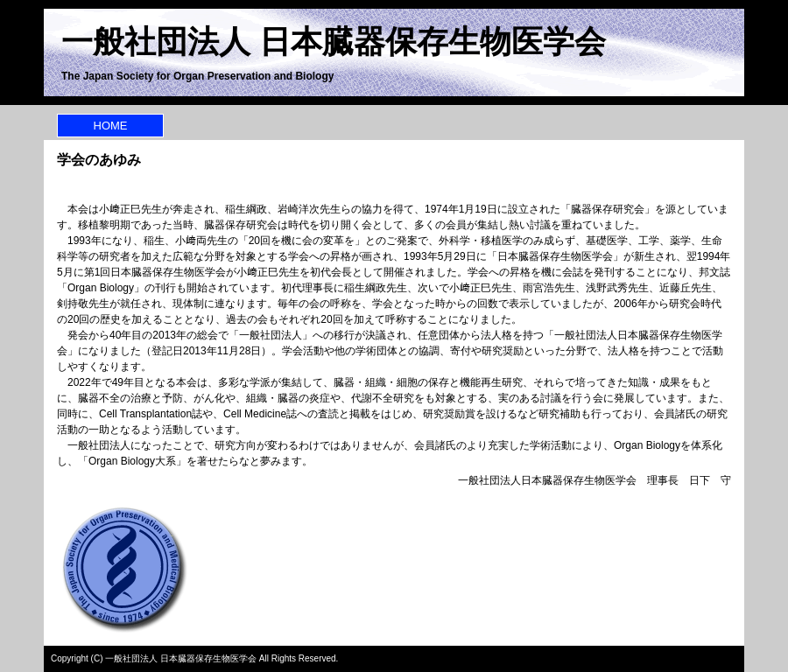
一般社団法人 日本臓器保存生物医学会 (334, 42)
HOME (111, 126)
